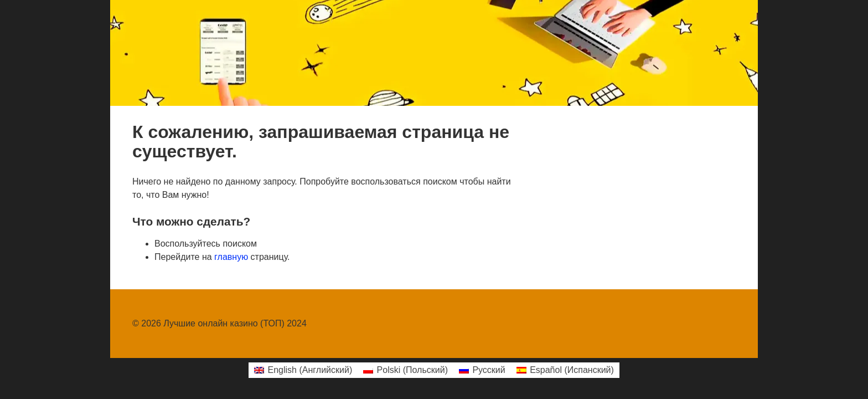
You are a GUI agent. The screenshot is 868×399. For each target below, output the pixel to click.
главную (231, 257)
